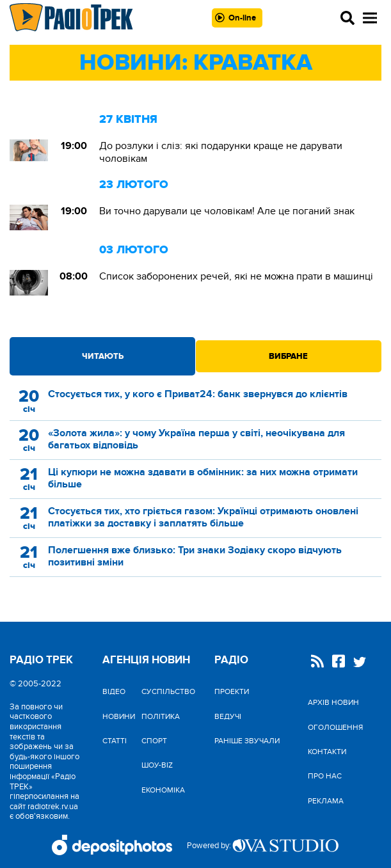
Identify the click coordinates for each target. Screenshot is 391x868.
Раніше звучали (247, 741)
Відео (114, 691)
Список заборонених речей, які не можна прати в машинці (236, 276)
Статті (115, 741)
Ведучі (228, 716)
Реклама (326, 801)
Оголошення (335, 727)
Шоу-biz (157, 765)
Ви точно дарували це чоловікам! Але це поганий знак (228, 211)
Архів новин (333, 702)
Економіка (163, 790)
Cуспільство (168, 691)
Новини (119, 716)
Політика (161, 716)
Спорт (154, 741)
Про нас (325, 776)
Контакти (327, 752)
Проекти (232, 691)
